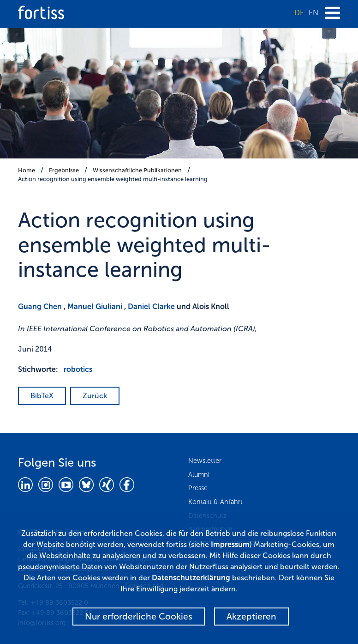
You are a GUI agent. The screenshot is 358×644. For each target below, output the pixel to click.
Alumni (199, 474)
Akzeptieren (251, 617)
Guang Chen (40, 307)
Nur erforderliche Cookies (139, 617)
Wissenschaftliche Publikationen (137, 170)
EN (313, 13)
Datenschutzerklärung (191, 578)
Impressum (230, 544)
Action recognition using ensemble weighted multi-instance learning (113, 179)
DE (299, 13)
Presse (198, 488)
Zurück (95, 396)
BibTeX (42, 396)
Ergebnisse (64, 170)
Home (27, 170)
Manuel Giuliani (95, 307)
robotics (78, 369)
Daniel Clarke (151, 307)
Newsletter (205, 461)
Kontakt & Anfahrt (215, 502)
